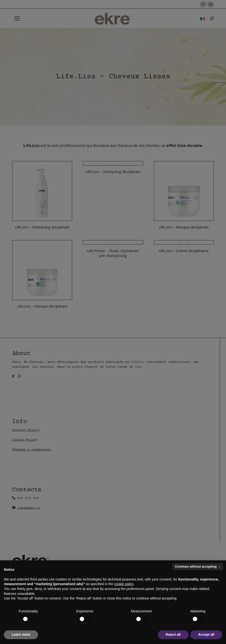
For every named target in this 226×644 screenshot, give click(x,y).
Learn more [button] (21, 635)
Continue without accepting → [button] (198, 567)
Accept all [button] (206, 635)
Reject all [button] (173, 635)
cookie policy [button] (124, 584)
